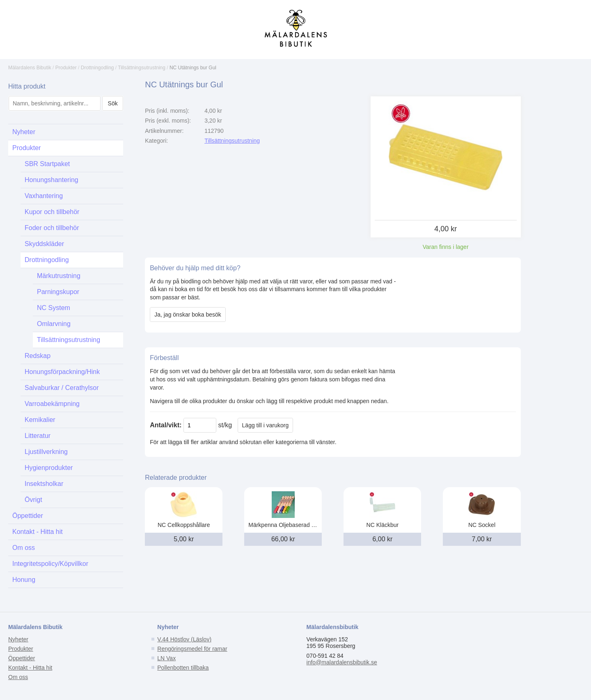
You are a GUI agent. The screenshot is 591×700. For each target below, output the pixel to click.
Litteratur (38, 436)
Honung (24, 580)
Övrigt (33, 500)
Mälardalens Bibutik (30, 68)
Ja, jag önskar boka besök (188, 315)
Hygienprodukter (49, 468)
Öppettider (28, 516)
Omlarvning (54, 324)
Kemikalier (40, 420)
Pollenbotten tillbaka (183, 668)
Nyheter (24, 132)
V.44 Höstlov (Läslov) (184, 639)
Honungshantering (52, 180)
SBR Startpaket (47, 164)
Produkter (66, 68)
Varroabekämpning (52, 404)
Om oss (24, 548)
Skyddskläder (44, 244)
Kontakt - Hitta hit (38, 532)
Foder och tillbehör (52, 228)
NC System (54, 308)
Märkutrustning (59, 276)
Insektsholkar (44, 484)
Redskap (38, 356)
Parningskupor (58, 292)
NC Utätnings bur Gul (193, 68)
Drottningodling (97, 68)
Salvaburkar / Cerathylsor (62, 388)
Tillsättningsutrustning (142, 68)
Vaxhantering (44, 196)
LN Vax (166, 658)
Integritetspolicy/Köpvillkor (50, 564)
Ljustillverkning (46, 452)
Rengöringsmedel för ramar (192, 649)
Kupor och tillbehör (52, 212)
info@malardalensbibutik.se (342, 662)
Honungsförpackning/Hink (62, 372)
